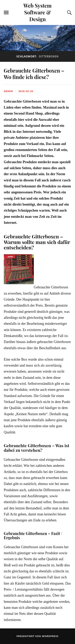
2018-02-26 (26, 91)
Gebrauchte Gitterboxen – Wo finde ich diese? (34, 74)
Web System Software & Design (37, 12)
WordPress (50, 636)
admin (8, 91)
